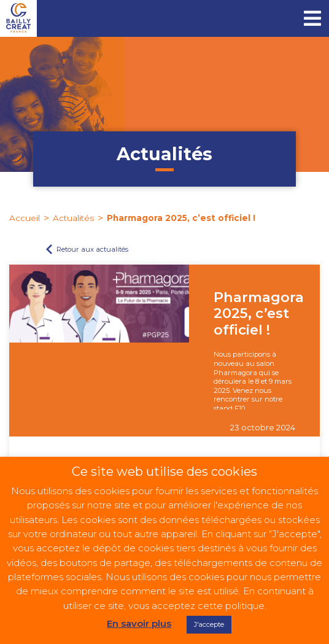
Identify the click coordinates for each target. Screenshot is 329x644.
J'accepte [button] (209, 624)
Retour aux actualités (92, 249)
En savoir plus (139, 623)
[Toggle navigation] (312, 19)
